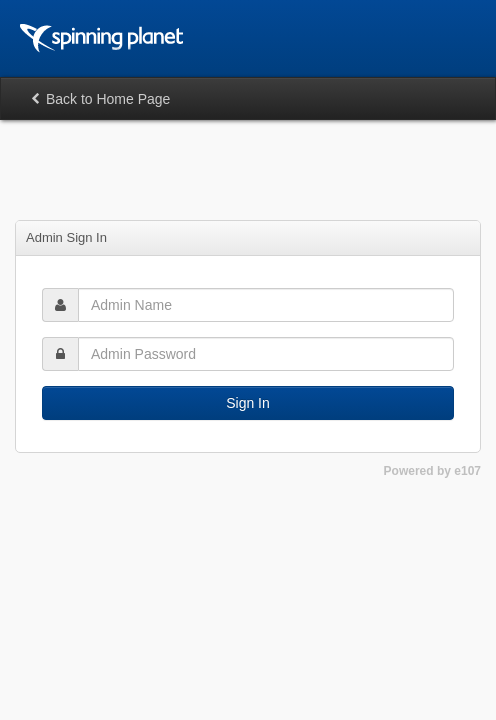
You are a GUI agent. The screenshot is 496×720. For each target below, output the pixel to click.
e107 (467, 471)
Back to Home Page (100, 99)
